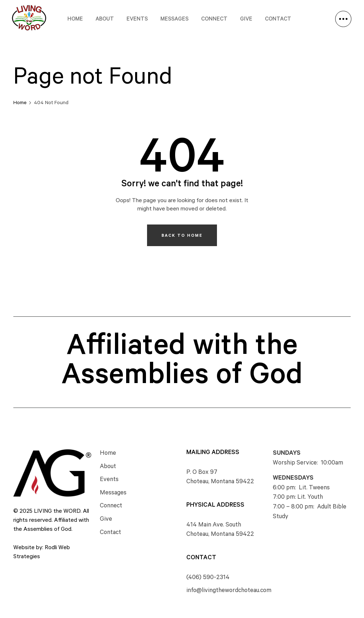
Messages (174, 20)
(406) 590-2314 (208, 578)
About (105, 20)
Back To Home (182, 236)
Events (137, 20)
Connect (214, 20)
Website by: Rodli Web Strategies (42, 553)
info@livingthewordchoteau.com (229, 591)
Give (246, 20)
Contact (278, 20)
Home (75, 20)
